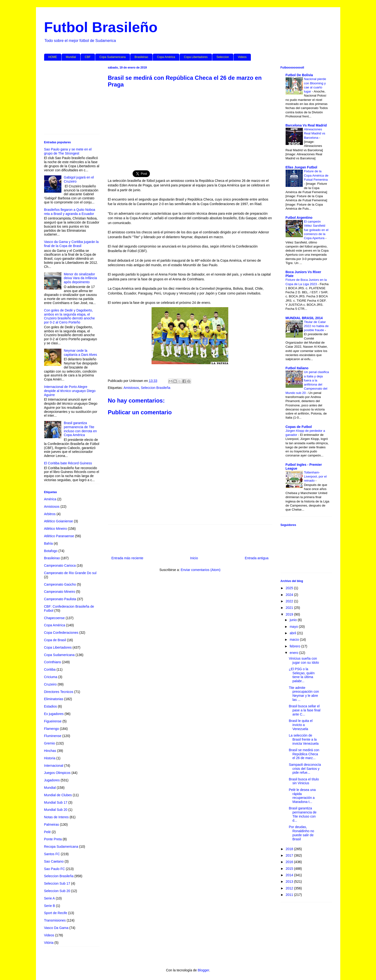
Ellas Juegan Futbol (301, 167)
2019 (290, 614)
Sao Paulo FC (55, 869)
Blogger (203, 970)
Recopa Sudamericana (61, 847)
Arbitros (50, 514)
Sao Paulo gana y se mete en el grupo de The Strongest (68, 151)
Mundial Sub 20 (56, 810)
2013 (290, 882)
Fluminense (53, 736)
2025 (290, 588)
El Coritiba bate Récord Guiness (68, 463)
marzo (295, 640)
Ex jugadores (54, 714)
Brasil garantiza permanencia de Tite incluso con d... (303, 814)
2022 (290, 601)
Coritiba (50, 669)
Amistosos (131, 388)
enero (294, 653)
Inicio (194, 558)
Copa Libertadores (196, 57)
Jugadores (52, 780)
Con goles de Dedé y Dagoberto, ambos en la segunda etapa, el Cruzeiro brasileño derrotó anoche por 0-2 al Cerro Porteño (70, 316)
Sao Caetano (54, 861)
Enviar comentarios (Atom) (200, 570)
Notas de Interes (56, 817)
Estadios (51, 706)
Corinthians (53, 662)
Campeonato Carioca (60, 565)
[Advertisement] (190, 127)
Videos (242, 57)
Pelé (47, 832)
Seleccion (223, 57)
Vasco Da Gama (56, 928)
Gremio (50, 743)
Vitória (49, 943)
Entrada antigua (257, 558)
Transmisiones (55, 920)
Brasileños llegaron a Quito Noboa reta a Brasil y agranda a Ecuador (70, 212)
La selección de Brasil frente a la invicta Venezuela (304, 739)
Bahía (49, 543)
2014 (290, 875)
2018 (290, 849)
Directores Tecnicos (59, 692)
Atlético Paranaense (59, 536)
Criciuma (51, 677)
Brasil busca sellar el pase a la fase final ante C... (305, 710)
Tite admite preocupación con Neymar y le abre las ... (304, 694)
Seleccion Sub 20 (57, 891)
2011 (290, 895)
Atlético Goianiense (59, 521)
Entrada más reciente (127, 558)
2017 (290, 855)
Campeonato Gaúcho (60, 584)
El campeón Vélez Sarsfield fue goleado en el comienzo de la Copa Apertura (316, 230)
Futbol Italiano (297, 368)
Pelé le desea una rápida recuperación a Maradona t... (302, 796)
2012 (290, 888)
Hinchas (50, 751)
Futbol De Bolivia (299, 75)
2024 (290, 595)
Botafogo (51, 551)
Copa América (166, 57)
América (50, 499)
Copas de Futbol (299, 427)
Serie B (50, 906)
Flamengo (52, 729)
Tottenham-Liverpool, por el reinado (315, 477)
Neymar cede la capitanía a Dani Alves (80, 353)
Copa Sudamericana (113, 57)
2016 (290, 862)
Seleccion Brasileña (156, 388)
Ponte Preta (53, 839)
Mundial (71, 57)
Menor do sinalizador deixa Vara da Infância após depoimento (80, 278)
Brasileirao (141, 57)
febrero (295, 646)
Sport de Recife (56, 913)
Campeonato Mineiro (60, 592)
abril (293, 633)
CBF (88, 57)
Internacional (54, 766)
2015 (290, 869)
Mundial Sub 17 (56, 802)
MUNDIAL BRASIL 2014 (304, 318)
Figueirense (53, 721)
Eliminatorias (54, 699)
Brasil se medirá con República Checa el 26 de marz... (304, 754)
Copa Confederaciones (61, 633)
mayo (294, 627)
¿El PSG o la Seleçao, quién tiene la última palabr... (302, 675)
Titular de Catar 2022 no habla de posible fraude (316, 326)
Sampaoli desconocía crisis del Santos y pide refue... (305, 769)
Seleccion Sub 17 (57, 883)
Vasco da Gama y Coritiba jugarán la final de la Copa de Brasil (71, 244)
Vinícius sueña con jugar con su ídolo (304, 660)
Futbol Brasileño (101, 27)
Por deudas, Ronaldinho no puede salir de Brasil (301, 833)
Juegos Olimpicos (57, 773)
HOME (53, 57)
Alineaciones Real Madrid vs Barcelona (315, 133)
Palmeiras (52, 824)
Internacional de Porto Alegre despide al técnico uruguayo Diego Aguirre (70, 391)
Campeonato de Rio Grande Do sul (70, 573)
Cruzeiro (50, 684)
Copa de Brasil (55, 640)
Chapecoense (54, 618)
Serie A (50, 898)
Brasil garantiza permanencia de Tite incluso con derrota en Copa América (80, 429)
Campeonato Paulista (60, 599)
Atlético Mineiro (56, 529)
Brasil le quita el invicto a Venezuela (301, 725)
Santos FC (52, 854)
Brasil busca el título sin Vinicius (304, 781)
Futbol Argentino (299, 218)
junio (294, 620)
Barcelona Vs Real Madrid (306, 125)
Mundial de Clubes (58, 795)
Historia (50, 758)
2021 (290, 608)
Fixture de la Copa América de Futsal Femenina (316, 175)
